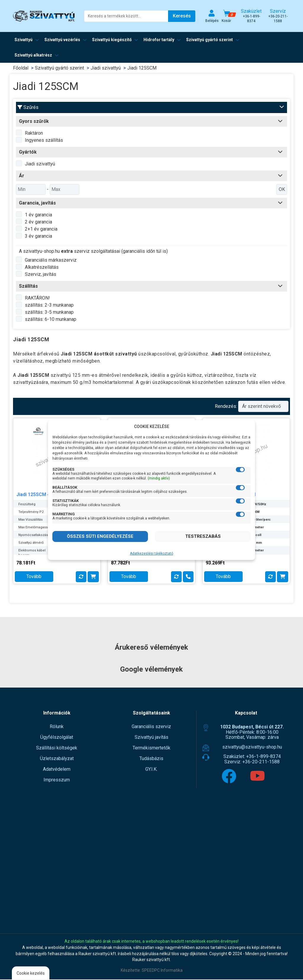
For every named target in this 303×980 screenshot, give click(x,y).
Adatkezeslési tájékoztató (151, 553)
